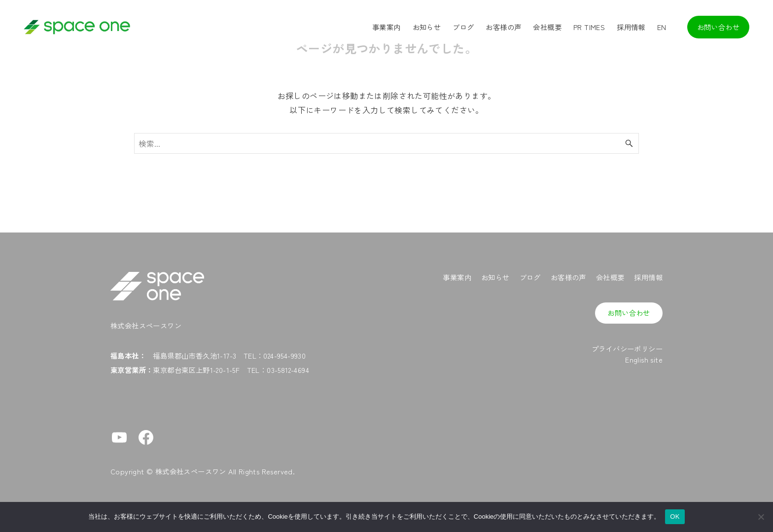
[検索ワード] (386, 143)
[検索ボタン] (629, 143)
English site (644, 359)
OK (675, 516)
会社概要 (610, 277)
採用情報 (648, 277)
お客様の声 (568, 277)
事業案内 (457, 277)
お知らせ (495, 277)
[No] (761, 517)
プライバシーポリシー (627, 349)
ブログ (530, 277)
